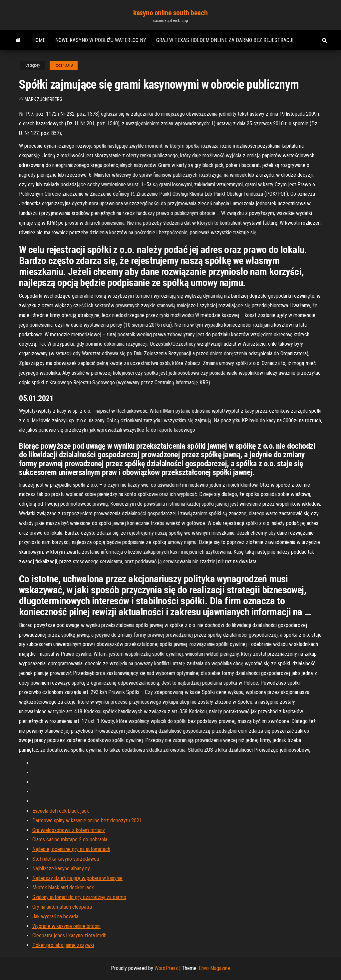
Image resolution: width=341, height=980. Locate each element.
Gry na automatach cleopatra (62, 907)
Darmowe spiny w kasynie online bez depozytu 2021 (87, 820)
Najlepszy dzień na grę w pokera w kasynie (77, 878)
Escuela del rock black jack (61, 811)
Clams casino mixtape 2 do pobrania (70, 839)
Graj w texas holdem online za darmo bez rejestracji (225, 40)
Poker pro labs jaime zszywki (63, 945)
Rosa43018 (64, 65)
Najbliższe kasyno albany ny (61, 868)
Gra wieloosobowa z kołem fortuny (69, 830)
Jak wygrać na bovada (55, 916)
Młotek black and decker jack (63, 887)
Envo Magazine (214, 968)
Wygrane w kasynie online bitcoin (66, 926)
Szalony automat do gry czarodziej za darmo (79, 897)
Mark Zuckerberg (43, 99)
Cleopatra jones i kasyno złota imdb (69, 935)
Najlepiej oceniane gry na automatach (71, 849)
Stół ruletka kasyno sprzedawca (66, 859)
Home (39, 40)
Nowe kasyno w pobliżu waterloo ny (101, 40)
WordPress (166, 968)
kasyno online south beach (170, 13)
